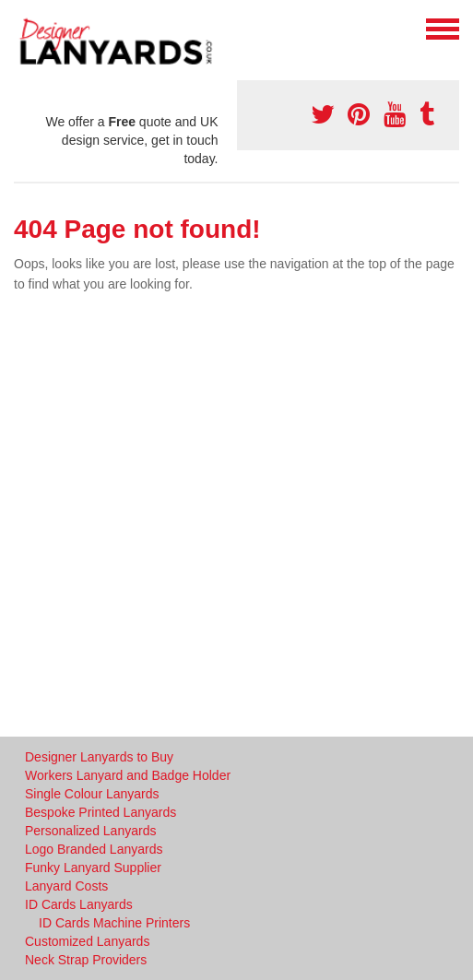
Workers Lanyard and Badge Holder (128, 775)
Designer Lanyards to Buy (99, 757)
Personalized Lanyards (90, 831)
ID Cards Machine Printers (114, 923)
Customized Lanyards (87, 941)
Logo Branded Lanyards (94, 849)
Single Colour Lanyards (92, 794)
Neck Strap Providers (86, 960)
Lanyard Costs (66, 886)
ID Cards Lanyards (79, 904)
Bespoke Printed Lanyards (101, 812)
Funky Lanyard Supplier (93, 868)
